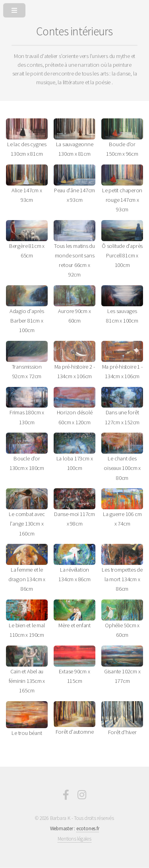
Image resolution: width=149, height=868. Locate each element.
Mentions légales (74, 839)
